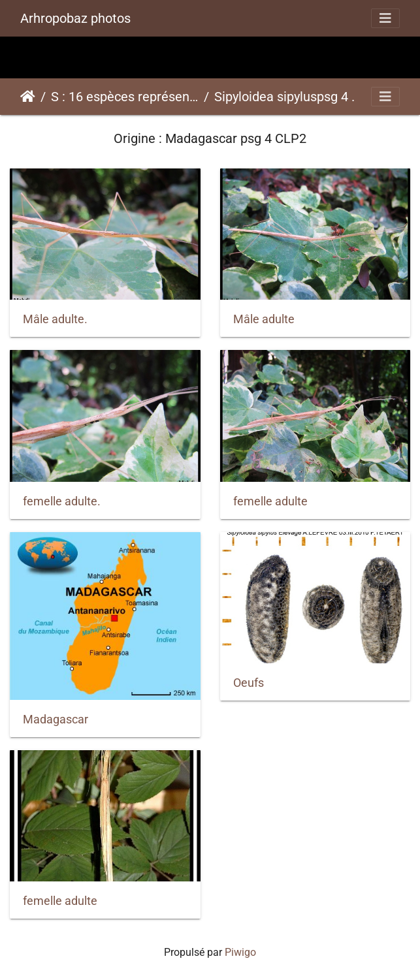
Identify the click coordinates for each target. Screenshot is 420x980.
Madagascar (56, 719)
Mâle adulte (264, 319)
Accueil (28, 97)
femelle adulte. (62, 501)
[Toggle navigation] (385, 18)
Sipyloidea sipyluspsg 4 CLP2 (288, 97)
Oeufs (249, 683)
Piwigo (240, 952)
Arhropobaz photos (75, 18)
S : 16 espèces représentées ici (125, 97)
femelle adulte (270, 501)
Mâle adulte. (55, 319)
